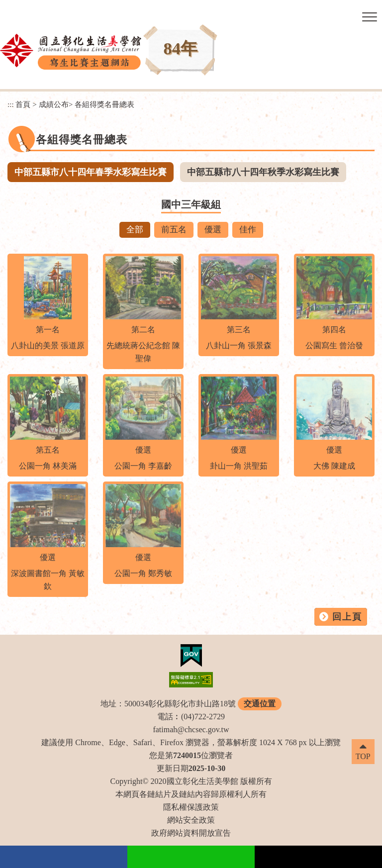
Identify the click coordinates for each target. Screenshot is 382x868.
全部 (135, 230)
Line (191, 857)
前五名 (174, 230)
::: (11, 104)
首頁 (23, 104)
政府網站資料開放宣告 (191, 833)
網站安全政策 (191, 820)
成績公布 (54, 104)
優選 (213, 230)
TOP (363, 756)
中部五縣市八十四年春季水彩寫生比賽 (91, 172)
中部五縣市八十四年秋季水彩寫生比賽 (263, 172)
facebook (64, 857)
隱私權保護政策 (191, 807)
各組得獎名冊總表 (104, 104)
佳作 (248, 230)
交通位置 (260, 704)
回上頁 (347, 617)
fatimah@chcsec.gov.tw (191, 729)
